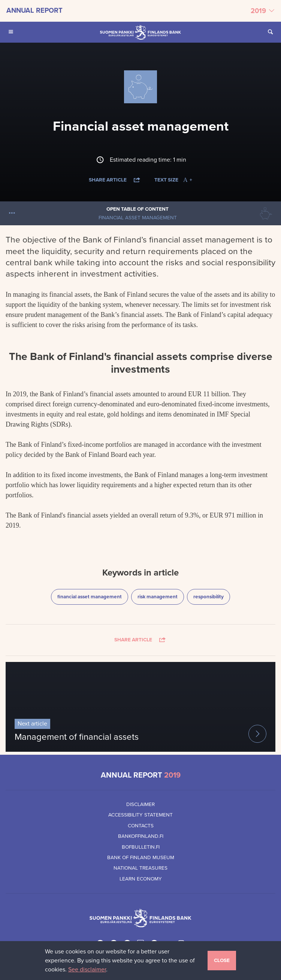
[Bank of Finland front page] (140, 32)
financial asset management (89, 596)
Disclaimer (140, 805)
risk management (160, 596)
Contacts (141, 826)
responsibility (211, 596)
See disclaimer (87, 970)
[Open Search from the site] (270, 32)
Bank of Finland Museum (141, 858)
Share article (115, 180)
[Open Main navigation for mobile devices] (11, 32)
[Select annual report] (140, 11)
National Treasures (140, 868)
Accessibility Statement (140, 815)
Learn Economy (141, 879)
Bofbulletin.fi (141, 847)
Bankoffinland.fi (141, 836)
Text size (173, 180)
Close (222, 961)
